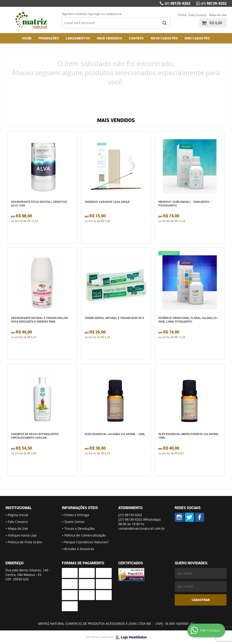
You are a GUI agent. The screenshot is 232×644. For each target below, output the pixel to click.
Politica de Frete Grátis (25, 542)
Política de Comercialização (85, 535)
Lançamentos (78, 38)
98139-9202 (177, 3)
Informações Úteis (80, 508)
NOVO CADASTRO (164, 38)
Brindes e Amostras (79, 549)
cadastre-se (114, 14)
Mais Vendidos (110, 38)
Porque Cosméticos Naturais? (87, 542)
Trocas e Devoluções (80, 528)
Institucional (19, 508)
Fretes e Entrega (77, 515)
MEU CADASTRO (197, 38)
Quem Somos (74, 522)
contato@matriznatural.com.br (142, 528)
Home (182, 15)
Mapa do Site (218, 15)
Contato (136, 38)
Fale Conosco (198, 15)
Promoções (49, 38)
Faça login (94, 14)
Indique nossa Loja (22, 535)
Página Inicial (18, 515)
